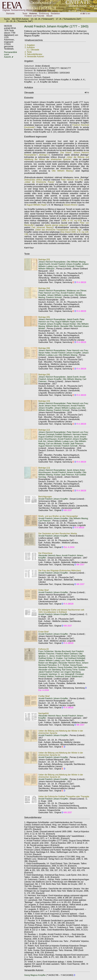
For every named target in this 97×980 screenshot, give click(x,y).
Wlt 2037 (68, 510)
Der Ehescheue (45, 553)
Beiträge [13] (44, 468)
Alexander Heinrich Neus (50, 555)
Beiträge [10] (44, 401)
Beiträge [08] (44, 348)
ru (86, 14)
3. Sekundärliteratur (33, 54)
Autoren (33, 14)
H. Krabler (58, 658)
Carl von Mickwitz (54, 444)
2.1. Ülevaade (33, 50)
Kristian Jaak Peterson (73, 444)
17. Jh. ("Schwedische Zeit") (68, 19)
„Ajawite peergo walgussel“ (56, 225)
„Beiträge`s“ (44, 155)
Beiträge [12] (44, 430)
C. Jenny (51, 656)
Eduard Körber (69, 324)
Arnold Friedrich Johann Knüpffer (66, 264)
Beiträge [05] (44, 317)
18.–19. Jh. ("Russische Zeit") (19, 21)
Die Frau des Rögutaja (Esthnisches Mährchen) (60, 571)
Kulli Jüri (42, 441)
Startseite (10, 14)
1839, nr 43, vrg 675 (71, 221)
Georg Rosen (76, 665)
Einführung (44, 14)
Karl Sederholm (80, 667)
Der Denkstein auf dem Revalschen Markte (58, 534)
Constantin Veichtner (48, 674)
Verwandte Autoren (34, 970)
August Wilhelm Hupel (36, 205)
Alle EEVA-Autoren (20, 19)
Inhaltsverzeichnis (34, 40)
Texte (25, 14)
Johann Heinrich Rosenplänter (52, 262)
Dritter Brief (44, 590)
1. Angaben (30, 45)
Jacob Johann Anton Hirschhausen (54, 406)
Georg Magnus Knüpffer (35, 975)
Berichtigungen (45, 497)
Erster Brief (43, 632)
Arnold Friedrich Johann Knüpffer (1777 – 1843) (56, 26)
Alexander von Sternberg (50, 670)
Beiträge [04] (44, 288)
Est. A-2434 (69, 547)
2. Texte (28, 52)
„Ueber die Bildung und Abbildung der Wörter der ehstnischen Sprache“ (57, 158)
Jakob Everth (44, 264)
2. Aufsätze (30, 47)
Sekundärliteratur (33, 817)
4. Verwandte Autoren (34, 57)
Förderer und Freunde (34, 16)
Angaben (29, 61)
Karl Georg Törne (70, 670)
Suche (7, 19)
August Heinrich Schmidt (49, 446)
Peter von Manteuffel (75, 661)
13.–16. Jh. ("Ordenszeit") (42, 19)
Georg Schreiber (65, 667)
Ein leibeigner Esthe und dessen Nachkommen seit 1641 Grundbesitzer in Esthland (61, 611)
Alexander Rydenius (47, 667)
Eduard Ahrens (70, 205)
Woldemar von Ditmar (76, 291)
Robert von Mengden (48, 663)
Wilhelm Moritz (53, 326)
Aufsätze (29, 88)
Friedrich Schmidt (66, 266)
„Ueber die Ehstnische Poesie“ (39, 182)
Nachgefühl (44, 713)
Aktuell (49, 16)
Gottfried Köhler (45, 658)
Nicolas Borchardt (63, 651)
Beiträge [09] (44, 375)
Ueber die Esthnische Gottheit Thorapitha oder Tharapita (64, 796)
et (81, 14)
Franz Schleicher (46, 651)
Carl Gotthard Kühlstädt (74, 658)
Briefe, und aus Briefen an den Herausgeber (58, 516)
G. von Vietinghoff (66, 674)
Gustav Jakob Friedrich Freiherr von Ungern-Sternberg (62, 671)
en (89, 14)
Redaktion (55, 14)
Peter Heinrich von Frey (72, 180)
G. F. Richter (63, 665)
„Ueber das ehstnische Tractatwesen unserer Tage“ (58, 230)
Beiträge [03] (44, 259)
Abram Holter (44, 353)
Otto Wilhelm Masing (62, 171)
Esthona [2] (44, 649)
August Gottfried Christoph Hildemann (55, 437)
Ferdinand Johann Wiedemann (69, 676)
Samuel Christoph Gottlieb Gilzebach (55, 434)
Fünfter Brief (44, 696)
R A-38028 (81, 282)
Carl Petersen (45, 521)
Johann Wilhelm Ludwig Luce (60, 295)
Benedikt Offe (66, 326)
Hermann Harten (80, 434)
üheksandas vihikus (33, 180)
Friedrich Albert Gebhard (66, 654)
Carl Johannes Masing (42, 227)
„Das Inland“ (66, 153)
